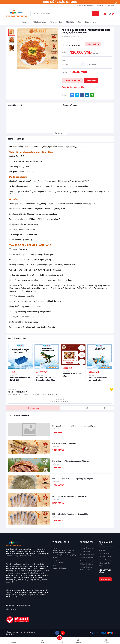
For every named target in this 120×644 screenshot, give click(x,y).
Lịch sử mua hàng (105, 554)
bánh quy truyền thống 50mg (72, 375)
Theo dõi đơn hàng (105, 560)
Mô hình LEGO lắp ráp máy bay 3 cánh (98, 379)
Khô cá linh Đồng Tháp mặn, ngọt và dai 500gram (71, 461)
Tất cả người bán (56, 22)
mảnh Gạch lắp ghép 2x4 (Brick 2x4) (21, 379)
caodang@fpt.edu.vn (60, 568)
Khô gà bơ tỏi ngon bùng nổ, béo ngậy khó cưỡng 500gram (74, 426)
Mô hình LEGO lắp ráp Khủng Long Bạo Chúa (46, 379)
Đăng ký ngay (105, 579)
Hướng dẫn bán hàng (87, 555)
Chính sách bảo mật (87, 561)
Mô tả (11, 139)
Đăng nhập (101, 6)
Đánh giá (20, 139)
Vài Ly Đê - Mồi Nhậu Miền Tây (71, 45)
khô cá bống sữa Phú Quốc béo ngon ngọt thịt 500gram (73, 479)
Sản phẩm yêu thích (105, 557)
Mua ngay (91, 81)
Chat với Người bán (93, 44)
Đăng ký (111, 6)
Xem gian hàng (33, 408)
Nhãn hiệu (70, 22)
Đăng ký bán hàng (92, 22)
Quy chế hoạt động (86, 558)
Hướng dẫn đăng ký (87, 551)
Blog (79, 22)
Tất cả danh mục (40, 22)
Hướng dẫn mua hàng (87, 548)
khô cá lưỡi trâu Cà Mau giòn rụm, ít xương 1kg (70, 496)
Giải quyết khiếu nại (87, 564)
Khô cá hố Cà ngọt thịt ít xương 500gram (67, 444)
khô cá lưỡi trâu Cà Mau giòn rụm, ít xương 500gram (72, 514)
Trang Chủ (25, 22)
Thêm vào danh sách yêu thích (73, 87)
